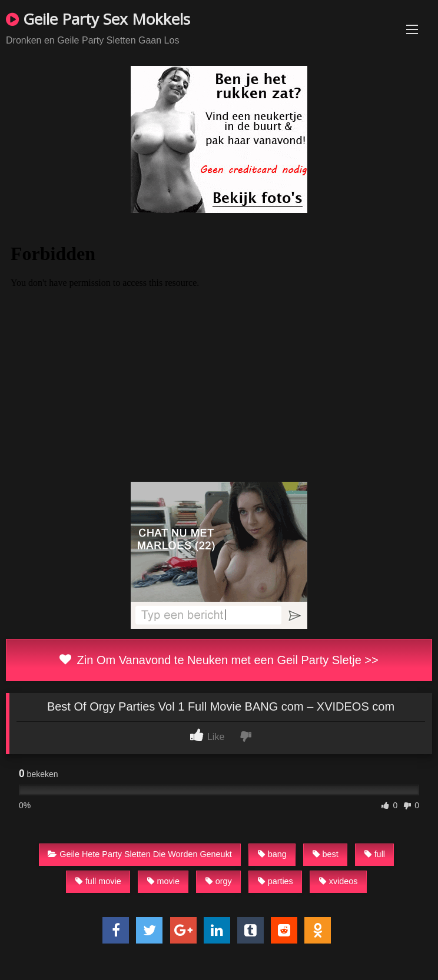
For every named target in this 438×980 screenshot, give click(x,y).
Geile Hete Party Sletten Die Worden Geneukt (140, 854)
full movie (98, 881)
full (375, 854)
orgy (219, 881)
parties (276, 881)
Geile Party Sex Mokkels (98, 19)
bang (272, 854)
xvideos (339, 881)
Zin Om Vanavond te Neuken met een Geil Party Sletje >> (219, 660)
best (326, 854)
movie (163, 881)
